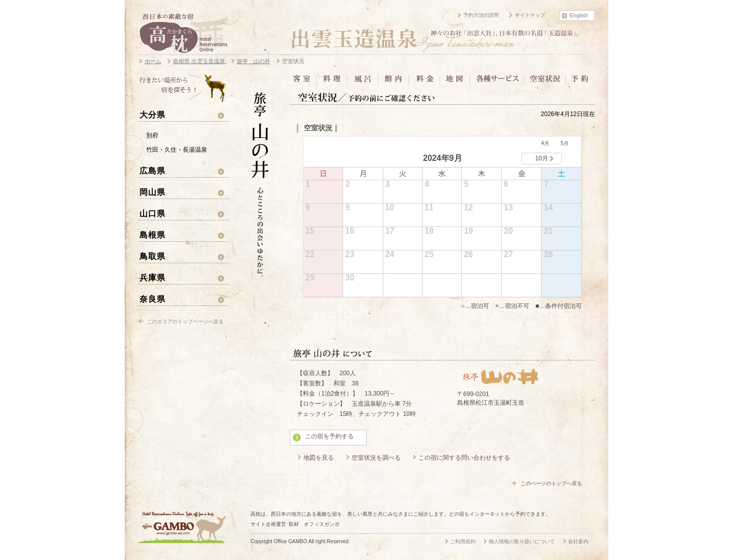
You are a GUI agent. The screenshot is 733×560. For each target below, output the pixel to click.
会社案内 (578, 541)
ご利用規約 (463, 541)
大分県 (152, 115)
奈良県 (152, 299)
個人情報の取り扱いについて (522, 541)
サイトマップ (530, 15)
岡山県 (152, 192)
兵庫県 (152, 277)
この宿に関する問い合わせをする (464, 458)
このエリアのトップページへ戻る (185, 321)
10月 (541, 158)
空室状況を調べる (376, 458)
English (579, 15)
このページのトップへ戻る (551, 483)
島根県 (152, 235)
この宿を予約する (329, 436)
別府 (152, 135)
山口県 (152, 213)
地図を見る (319, 458)
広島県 (152, 171)
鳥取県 (152, 256)
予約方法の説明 (481, 15)
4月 (545, 143)
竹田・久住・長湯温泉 (177, 150)
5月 (565, 143)
